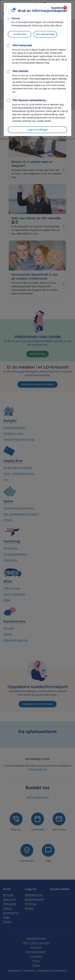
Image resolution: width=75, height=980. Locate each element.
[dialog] (37, 69)
